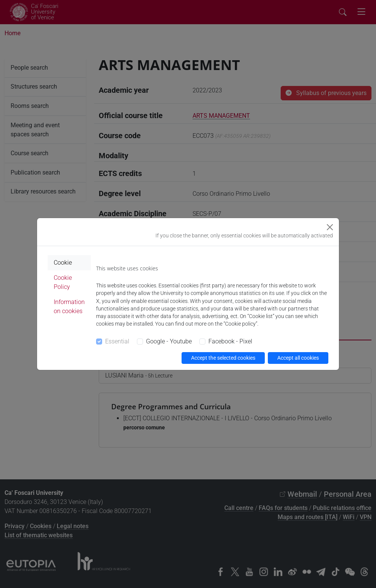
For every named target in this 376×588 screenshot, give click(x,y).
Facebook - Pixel (230, 341)
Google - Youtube (169, 341)
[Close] (330, 227)
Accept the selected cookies (223, 358)
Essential (117, 341)
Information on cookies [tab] (69, 306)
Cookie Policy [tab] (63, 282)
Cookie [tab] (63, 263)
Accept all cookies (298, 358)
